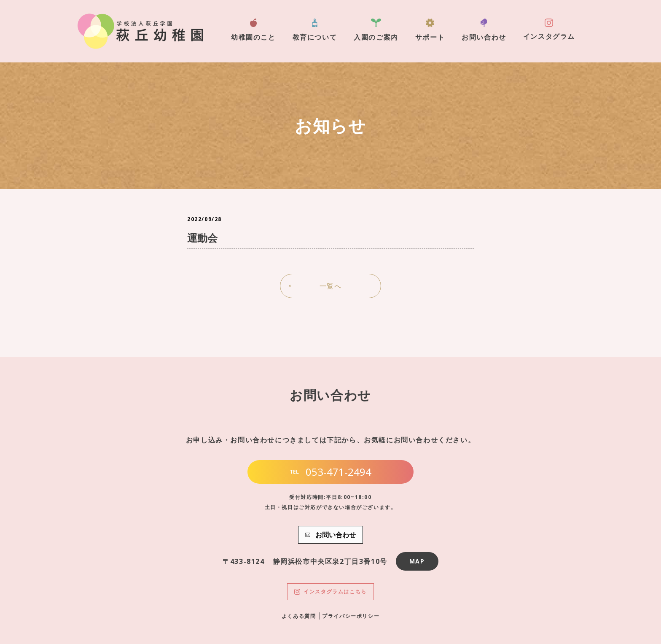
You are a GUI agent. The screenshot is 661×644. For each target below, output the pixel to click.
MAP (417, 561)
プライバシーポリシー (351, 616)
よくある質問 (299, 616)
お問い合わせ (484, 30)
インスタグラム (549, 30)
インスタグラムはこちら (330, 591)
